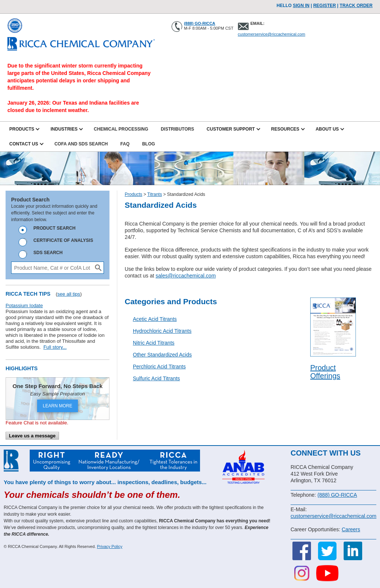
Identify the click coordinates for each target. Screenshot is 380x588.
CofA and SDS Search (81, 144)
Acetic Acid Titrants (155, 319)
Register (325, 6)
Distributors (177, 129)
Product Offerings (325, 372)
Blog (149, 144)
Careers (351, 529)
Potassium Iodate (24, 306)
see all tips (69, 294)
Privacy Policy (109, 546)
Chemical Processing (121, 129)
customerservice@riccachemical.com (272, 34)
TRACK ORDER (356, 6)
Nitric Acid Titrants (154, 343)
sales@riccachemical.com (186, 276)
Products (133, 194)
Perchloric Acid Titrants (159, 367)
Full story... (55, 347)
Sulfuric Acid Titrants (156, 378)
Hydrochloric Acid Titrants (162, 331)
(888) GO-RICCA (200, 23)
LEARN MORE (57, 406)
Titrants (155, 194)
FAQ (125, 144)
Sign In (301, 6)
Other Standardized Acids (162, 355)
